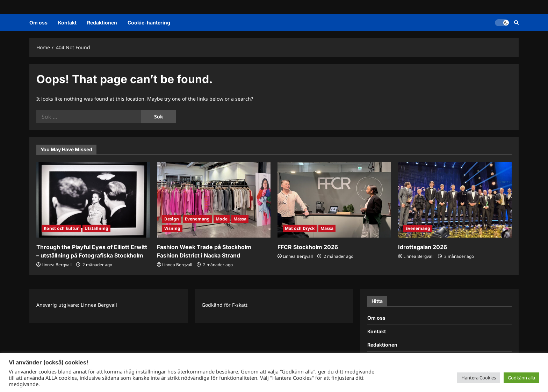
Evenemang (197, 219)
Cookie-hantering (149, 23)
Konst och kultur (61, 228)
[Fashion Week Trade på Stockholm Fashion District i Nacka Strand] (214, 200)
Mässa (240, 219)
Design (172, 219)
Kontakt (67, 23)
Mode (222, 219)
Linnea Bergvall (57, 265)
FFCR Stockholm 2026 (308, 247)
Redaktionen (102, 23)
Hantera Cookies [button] (479, 378)
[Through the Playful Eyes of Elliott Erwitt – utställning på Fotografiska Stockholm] (93, 200)
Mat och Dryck (300, 228)
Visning (172, 228)
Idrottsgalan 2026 (423, 247)
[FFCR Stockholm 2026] (334, 200)
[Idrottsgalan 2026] (455, 200)
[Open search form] (516, 23)
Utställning (96, 228)
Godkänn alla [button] (521, 378)
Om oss (38, 23)
